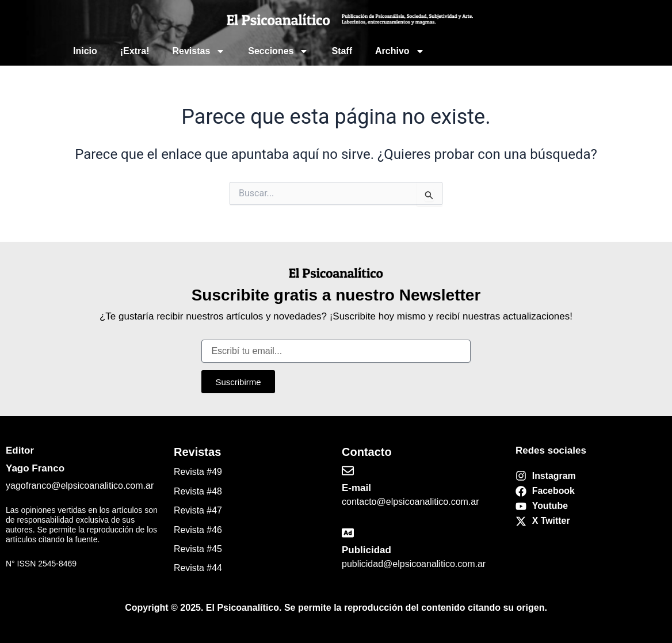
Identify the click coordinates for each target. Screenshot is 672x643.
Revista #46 (198, 530)
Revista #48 (198, 491)
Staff (342, 51)
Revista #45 (198, 549)
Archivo (400, 51)
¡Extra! (135, 51)
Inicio (85, 51)
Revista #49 (198, 472)
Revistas (198, 51)
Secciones (278, 51)
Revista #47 (198, 510)
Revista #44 (198, 568)
